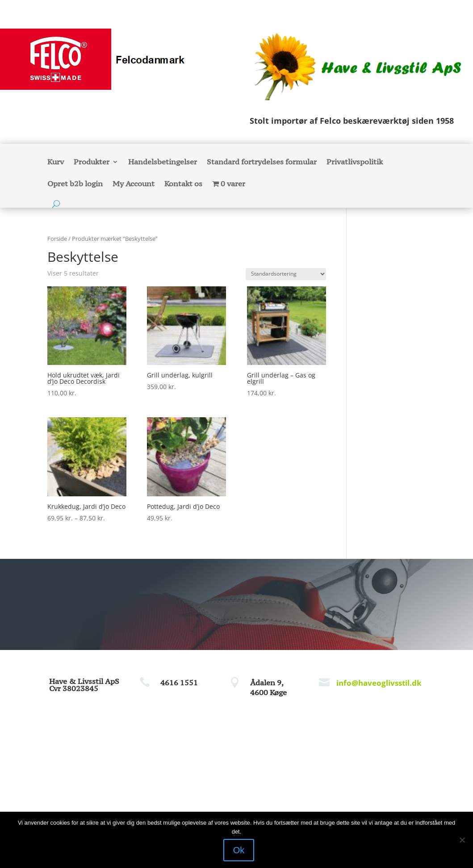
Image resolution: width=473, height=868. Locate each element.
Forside (57, 239)
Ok (239, 850)
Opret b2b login (75, 184)
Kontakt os (183, 184)
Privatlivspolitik (355, 163)
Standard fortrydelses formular (262, 163)
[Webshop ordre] (286, 274)
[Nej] (462, 840)
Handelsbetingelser (163, 163)
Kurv (56, 163)
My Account (134, 184)
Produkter (92, 163)
